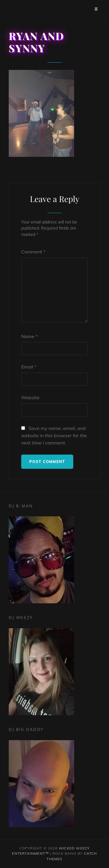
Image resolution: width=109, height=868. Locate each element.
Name (29, 336)
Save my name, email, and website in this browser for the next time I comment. (54, 435)
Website (30, 397)
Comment (33, 252)
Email (29, 367)
